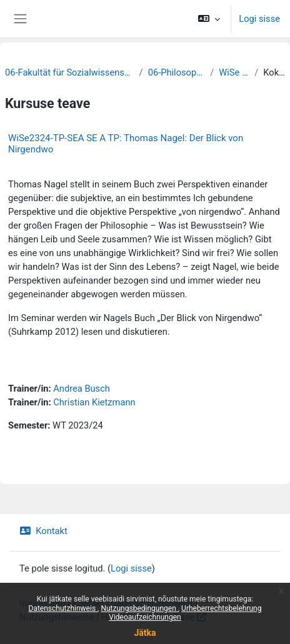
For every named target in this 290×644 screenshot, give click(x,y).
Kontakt (43, 531)
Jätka (145, 633)
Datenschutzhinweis (63, 608)
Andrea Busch (82, 389)
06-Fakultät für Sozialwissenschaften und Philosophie (70, 72)
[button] (209, 19)
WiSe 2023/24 (234, 72)
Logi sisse (259, 19)
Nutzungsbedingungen (139, 608)
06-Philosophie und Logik (177, 72)
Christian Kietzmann (94, 402)
